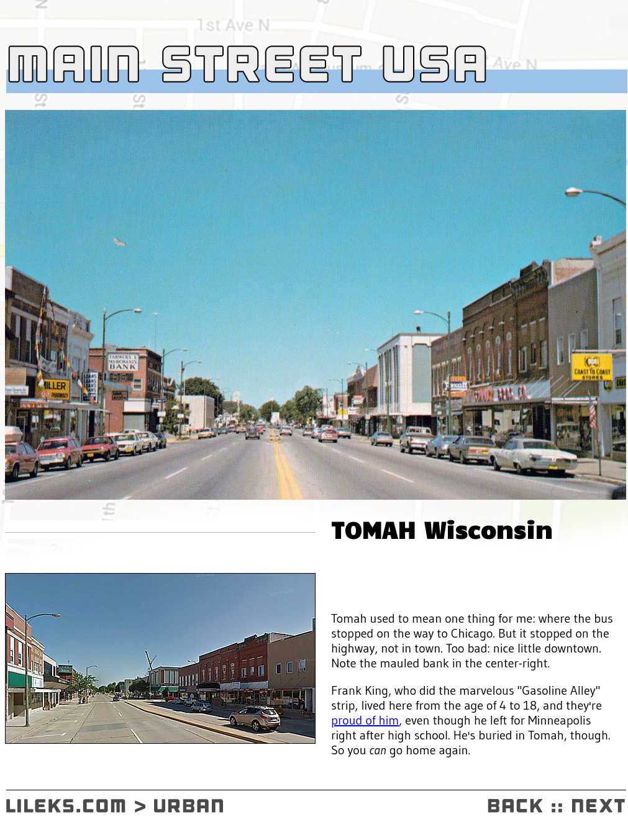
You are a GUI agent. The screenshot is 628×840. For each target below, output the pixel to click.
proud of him (365, 720)
